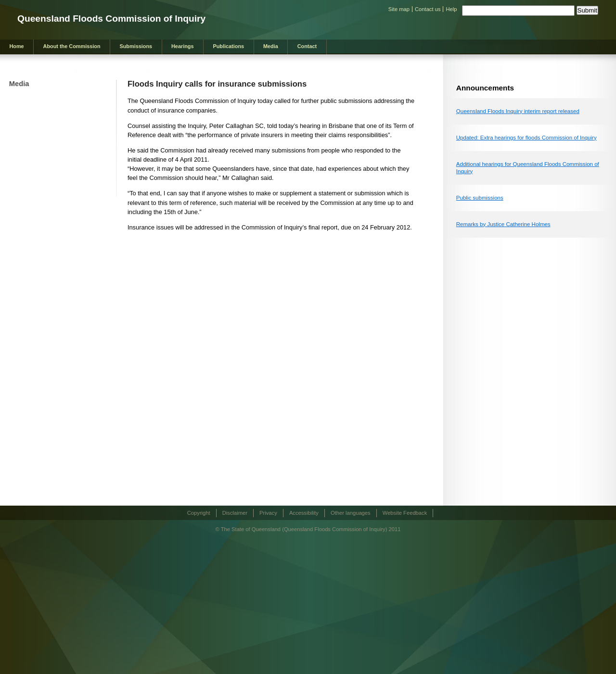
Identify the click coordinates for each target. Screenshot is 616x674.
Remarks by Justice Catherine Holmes (503, 224)
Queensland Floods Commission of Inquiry (111, 19)
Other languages (351, 513)
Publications (228, 46)
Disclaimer (235, 513)
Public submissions (480, 198)
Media (271, 46)
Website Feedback (405, 513)
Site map (399, 9)
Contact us (428, 9)
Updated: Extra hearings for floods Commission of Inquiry (526, 138)
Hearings (183, 46)
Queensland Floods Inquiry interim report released (518, 111)
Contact (307, 46)
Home (16, 46)
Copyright (199, 513)
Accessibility (304, 513)
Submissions (136, 46)
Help (451, 9)
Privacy (268, 513)
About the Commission (72, 46)
